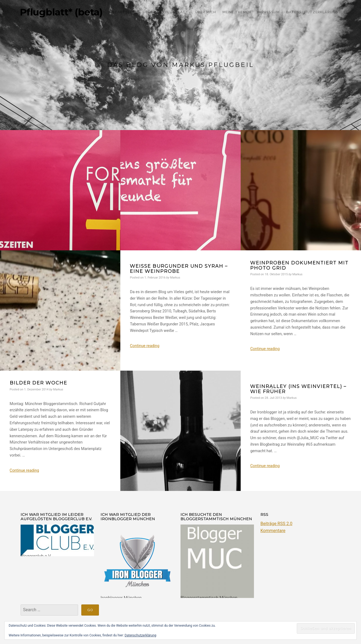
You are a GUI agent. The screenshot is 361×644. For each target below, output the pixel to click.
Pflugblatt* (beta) (61, 12)
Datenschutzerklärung (141, 635)
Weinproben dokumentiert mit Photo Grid (299, 265)
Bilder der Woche (38, 383)
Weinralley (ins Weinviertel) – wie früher (298, 389)
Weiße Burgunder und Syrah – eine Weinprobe (179, 268)
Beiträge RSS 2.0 (276, 524)
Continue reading (145, 346)
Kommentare (273, 531)
